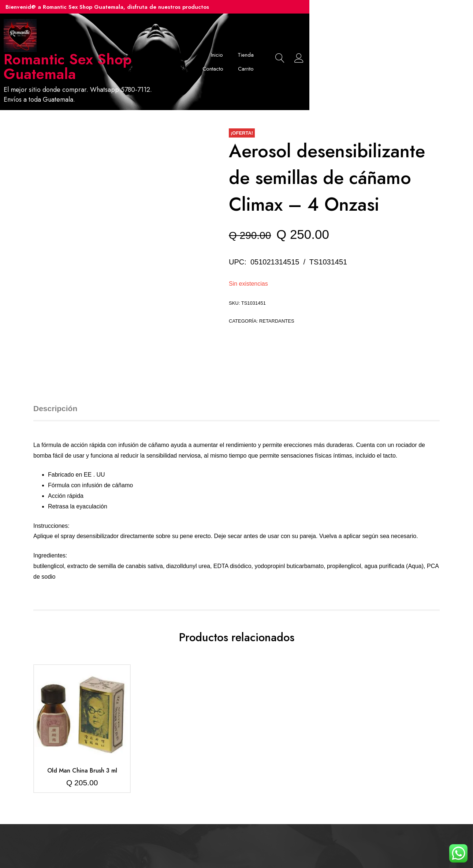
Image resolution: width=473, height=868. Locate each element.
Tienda (302, 49)
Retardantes (277, 296)
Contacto (335, 49)
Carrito (368, 49)
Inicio (273, 49)
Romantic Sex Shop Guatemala (134, 59)
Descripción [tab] (55, 384)
